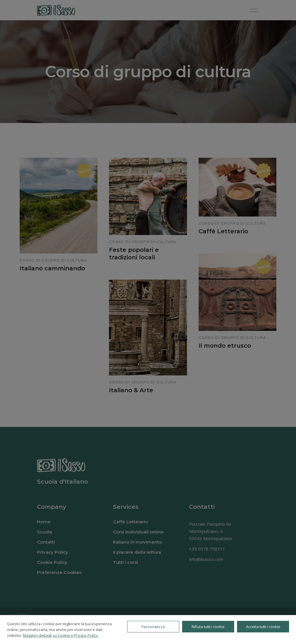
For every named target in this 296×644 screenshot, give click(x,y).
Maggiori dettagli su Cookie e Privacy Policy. (61, 635)
